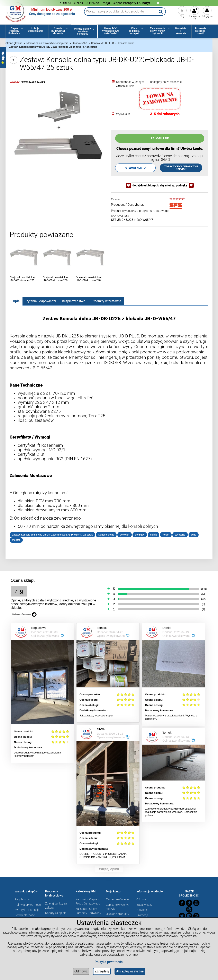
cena (194, 535)
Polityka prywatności (28, 905)
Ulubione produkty (117, 914)
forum (166, 535)
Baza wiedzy (144, 905)
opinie (153, 535)
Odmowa (81, 971)
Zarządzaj (102, 971)
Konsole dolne (106, 535)
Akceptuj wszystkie (130, 971)
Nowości (142, 910)
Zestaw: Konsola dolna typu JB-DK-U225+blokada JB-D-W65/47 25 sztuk (52, 535)
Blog (182, 16)
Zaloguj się (207, 16)
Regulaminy (22, 899)
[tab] (16, 301)
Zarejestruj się (195, 17)
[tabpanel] (109, 429)
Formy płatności (25, 915)
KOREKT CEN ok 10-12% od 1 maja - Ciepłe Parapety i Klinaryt (105, 3)
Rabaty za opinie (56, 913)
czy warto (180, 535)
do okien (125, 535)
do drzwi (140, 535)
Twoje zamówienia (118, 899)
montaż (16, 540)
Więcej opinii (109, 869)
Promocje (142, 915)
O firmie (141, 899)
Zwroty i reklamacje (27, 910)
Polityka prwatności (109, 962)
